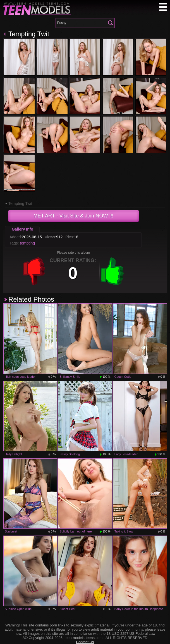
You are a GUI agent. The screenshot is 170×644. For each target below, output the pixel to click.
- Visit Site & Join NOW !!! (74, 216)
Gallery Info (22, 229)
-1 (34, 271)
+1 (112, 271)
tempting (27, 243)
